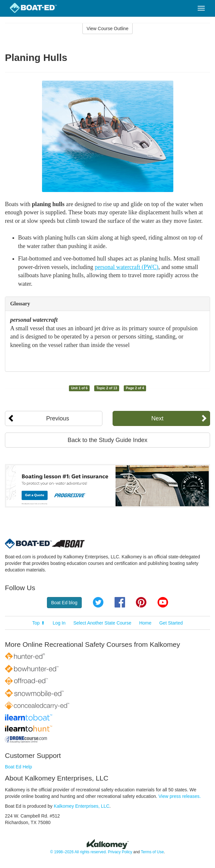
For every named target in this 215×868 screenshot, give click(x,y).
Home (145, 623)
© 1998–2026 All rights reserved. (79, 852)
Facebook (120, 602)
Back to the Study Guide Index (107, 440)
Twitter (98, 602)
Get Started (171, 623)
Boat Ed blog (64, 603)
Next (157, 418)
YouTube (163, 602)
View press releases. (180, 796)
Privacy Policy (120, 852)
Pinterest (141, 602)
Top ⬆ (38, 623)
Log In (59, 623)
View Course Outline (107, 29)
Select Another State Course (102, 623)
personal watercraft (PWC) (127, 267)
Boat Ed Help (19, 767)
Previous (57, 418)
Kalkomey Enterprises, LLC (82, 806)
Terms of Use (152, 852)
